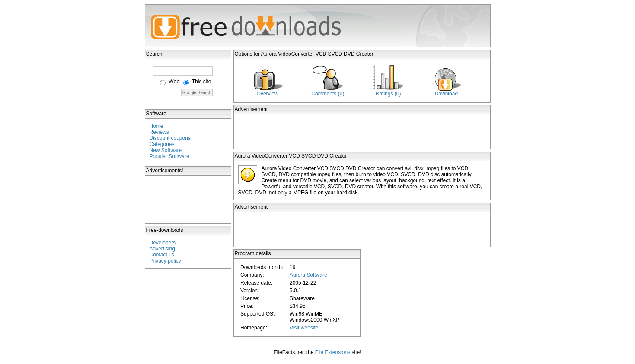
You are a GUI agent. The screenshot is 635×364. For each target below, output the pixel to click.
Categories (162, 144)
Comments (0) (328, 94)
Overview (268, 94)
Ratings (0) (388, 94)
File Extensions (333, 352)
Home (156, 126)
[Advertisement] (188, 199)
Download (446, 94)
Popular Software (169, 156)
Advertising (162, 249)
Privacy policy (165, 261)
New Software (166, 150)
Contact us (162, 255)
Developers (163, 243)
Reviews (159, 132)
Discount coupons (170, 138)
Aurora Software (308, 275)
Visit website (304, 328)
